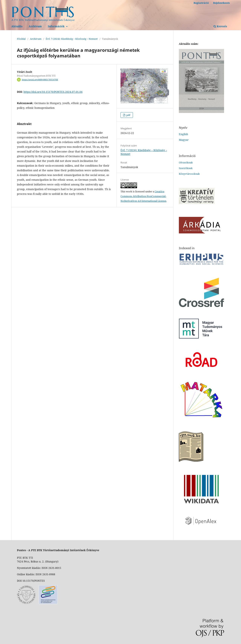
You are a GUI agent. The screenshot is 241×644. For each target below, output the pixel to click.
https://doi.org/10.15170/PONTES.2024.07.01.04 (53, 92)
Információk (57, 26)
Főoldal (21, 39)
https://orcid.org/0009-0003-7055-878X (40, 80)
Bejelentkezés (221, 3)
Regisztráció (201, 3)
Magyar (184, 140)
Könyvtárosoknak (189, 174)
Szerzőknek (186, 168)
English (183, 134)
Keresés (220, 26)
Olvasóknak (186, 162)
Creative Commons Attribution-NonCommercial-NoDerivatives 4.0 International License (143, 196)
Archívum (35, 26)
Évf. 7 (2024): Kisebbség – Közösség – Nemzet (72, 39)
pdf (128, 115)
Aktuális (17, 26)
